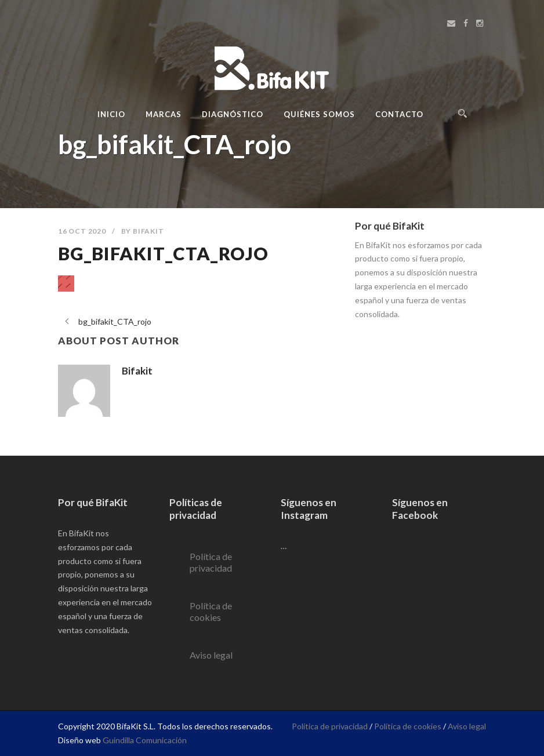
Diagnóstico (233, 114)
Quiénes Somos (319, 114)
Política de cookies (211, 611)
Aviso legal (211, 655)
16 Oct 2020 (82, 231)
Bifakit (148, 231)
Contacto (399, 114)
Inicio (111, 114)
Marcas (164, 114)
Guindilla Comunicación (145, 740)
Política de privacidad (211, 562)
